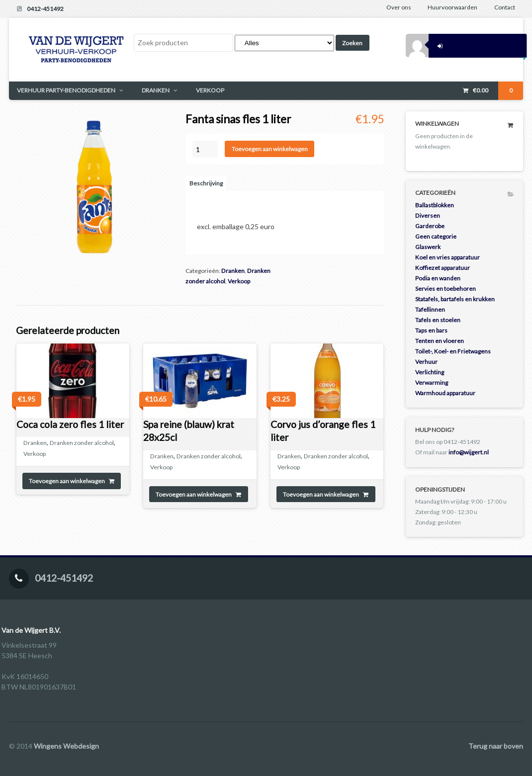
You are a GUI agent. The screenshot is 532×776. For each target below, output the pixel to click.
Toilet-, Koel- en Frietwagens (453, 351)
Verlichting (430, 372)
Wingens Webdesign (66, 746)
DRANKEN (156, 90)
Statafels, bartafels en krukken (455, 299)
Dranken (233, 271)
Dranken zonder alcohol (82, 443)
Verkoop (239, 281)
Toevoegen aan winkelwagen (270, 149)
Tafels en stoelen (438, 320)
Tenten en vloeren (440, 341)
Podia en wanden (438, 278)
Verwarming (432, 383)
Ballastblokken (435, 205)
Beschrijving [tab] (206, 183)
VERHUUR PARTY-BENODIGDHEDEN (66, 90)
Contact (505, 7)
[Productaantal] (205, 149)
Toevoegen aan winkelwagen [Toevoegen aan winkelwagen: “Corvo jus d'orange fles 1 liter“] (321, 494)
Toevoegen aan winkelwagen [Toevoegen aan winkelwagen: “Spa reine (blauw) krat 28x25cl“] (194, 494)
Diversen (428, 216)
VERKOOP (210, 90)
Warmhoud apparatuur (445, 393)
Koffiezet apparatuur (443, 268)
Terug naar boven (496, 746)
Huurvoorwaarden (452, 7)
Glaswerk (428, 247)
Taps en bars (431, 330)
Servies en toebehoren (445, 289)
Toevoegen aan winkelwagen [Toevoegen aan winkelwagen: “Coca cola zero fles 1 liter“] (67, 481)
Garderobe (430, 226)
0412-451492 (45, 9)
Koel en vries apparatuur (447, 257)
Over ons (399, 7)
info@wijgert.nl (469, 452)
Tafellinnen (430, 309)
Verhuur (426, 362)
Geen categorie (436, 236)
